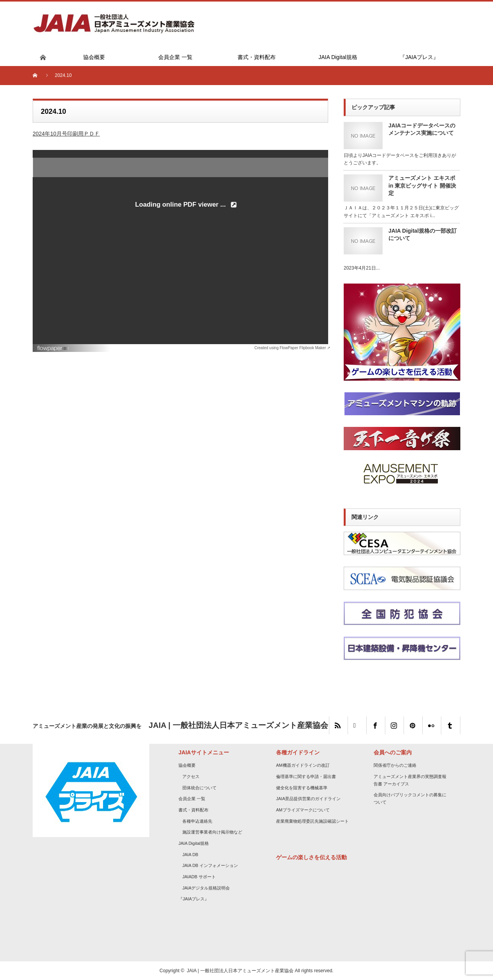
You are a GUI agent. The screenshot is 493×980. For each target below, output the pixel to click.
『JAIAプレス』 (194, 899)
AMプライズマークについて (303, 810)
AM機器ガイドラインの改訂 (303, 765)
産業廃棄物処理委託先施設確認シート (312, 821)
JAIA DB (190, 855)
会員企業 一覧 (192, 799)
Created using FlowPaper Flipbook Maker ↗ (292, 348)
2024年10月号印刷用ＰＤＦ (66, 134)
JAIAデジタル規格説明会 (206, 888)
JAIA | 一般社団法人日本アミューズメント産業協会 (240, 971)
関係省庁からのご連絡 (395, 765)
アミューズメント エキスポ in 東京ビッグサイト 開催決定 (422, 185)
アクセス (191, 776)
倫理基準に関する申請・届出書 (306, 776)
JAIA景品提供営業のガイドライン (308, 799)
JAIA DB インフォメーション (210, 865)
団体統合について (199, 788)
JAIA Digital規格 (194, 843)
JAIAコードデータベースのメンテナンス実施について (422, 129)
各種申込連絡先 (197, 821)
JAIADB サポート (199, 877)
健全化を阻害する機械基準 (302, 788)
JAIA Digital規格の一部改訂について (423, 234)
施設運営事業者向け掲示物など (212, 832)
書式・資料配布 (193, 810)
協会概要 (187, 765)
